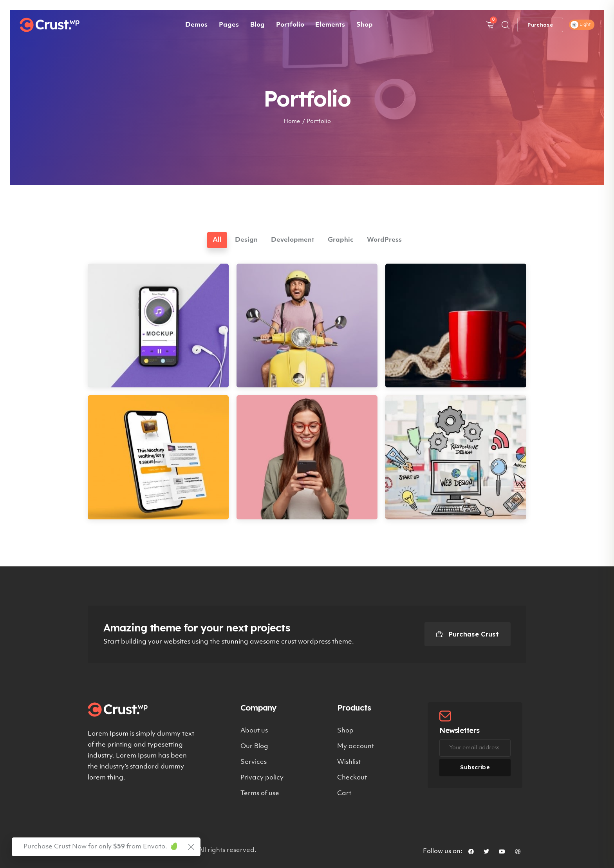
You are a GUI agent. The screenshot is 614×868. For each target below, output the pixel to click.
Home (292, 122)
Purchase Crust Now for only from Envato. (95, 847)
